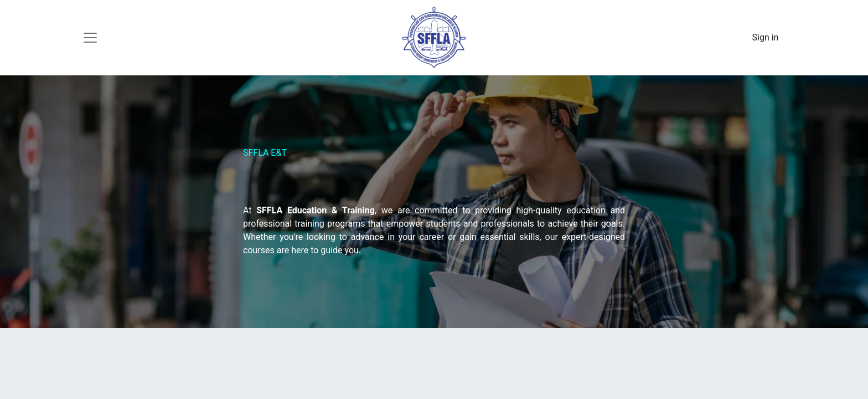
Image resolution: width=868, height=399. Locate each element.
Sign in (766, 37)
